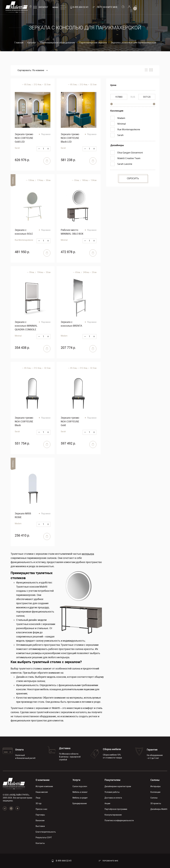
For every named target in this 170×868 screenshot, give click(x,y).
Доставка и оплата (113, 798)
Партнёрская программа (116, 809)
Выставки (40, 826)
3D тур (39, 803)
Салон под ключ (80, 786)
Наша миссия (42, 792)
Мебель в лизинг (80, 792)
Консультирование (113, 815)
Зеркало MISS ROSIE (23, 515)
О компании (43, 780)
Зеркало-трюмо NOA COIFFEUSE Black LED (70, 138)
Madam (64, 336)
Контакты (40, 843)
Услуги (76, 780)
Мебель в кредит (80, 798)
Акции (107, 803)
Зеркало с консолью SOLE (24, 232)
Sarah (17, 148)
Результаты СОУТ (44, 838)
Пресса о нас (41, 809)
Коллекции (155, 792)
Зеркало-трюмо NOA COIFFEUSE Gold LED (24, 138)
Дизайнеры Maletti (159, 809)
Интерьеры (155, 786)
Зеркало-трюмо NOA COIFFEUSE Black (24, 421)
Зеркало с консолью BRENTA (71, 324)
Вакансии (40, 820)
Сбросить (133, 178)
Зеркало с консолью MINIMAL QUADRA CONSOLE (26, 326)
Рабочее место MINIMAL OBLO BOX (72, 232)
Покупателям (112, 780)
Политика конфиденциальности (119, 820)
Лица (38, 798)
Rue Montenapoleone (24, 240)
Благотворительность (46, 832)
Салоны (155, 780)
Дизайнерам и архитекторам (118, 786)
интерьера (88, 554)
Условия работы (112, 792)
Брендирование (80, 803)
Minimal (64, 240)
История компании (44, 786)
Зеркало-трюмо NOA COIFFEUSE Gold (70, 421)
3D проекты (156, 803)
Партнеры (40, 815)
